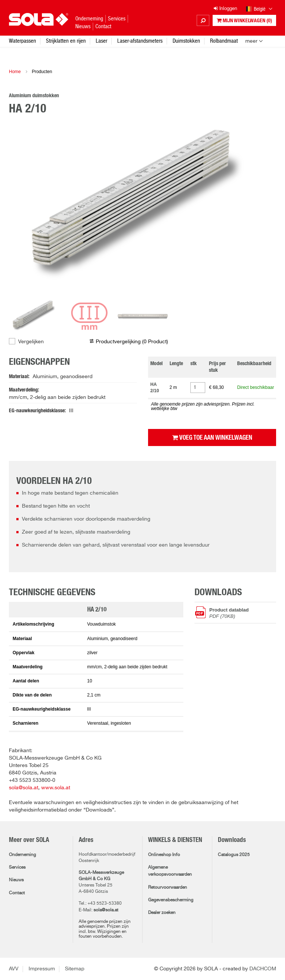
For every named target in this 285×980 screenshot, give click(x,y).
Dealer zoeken (162, 913)
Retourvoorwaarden (168, 888)
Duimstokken (186, 41)
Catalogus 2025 (234, 855)
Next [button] (261, 208)
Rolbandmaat (224, 41)
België (259, 9)
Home (15, 72)
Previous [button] (24, 208)
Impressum (42, 969)
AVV (14, 969)
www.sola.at (56, 788)
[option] (142, 208)
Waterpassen (22, 41)
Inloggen (225, 9)
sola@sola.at (24, 788)
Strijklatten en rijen (66, 41)
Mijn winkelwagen (244, 21)
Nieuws (16, 880)
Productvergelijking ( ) (132, 342)
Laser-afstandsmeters (140, 41)
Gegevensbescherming (171, 900)
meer (251, 41)
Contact (17, 893)
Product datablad (243, 613)
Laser (101, 41)
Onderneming (22, 855)
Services (17, 868)
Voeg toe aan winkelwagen (212, 437)
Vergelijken (31, 342)
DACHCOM (263, 969)
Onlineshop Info (164, 855)
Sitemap (75, 969)
